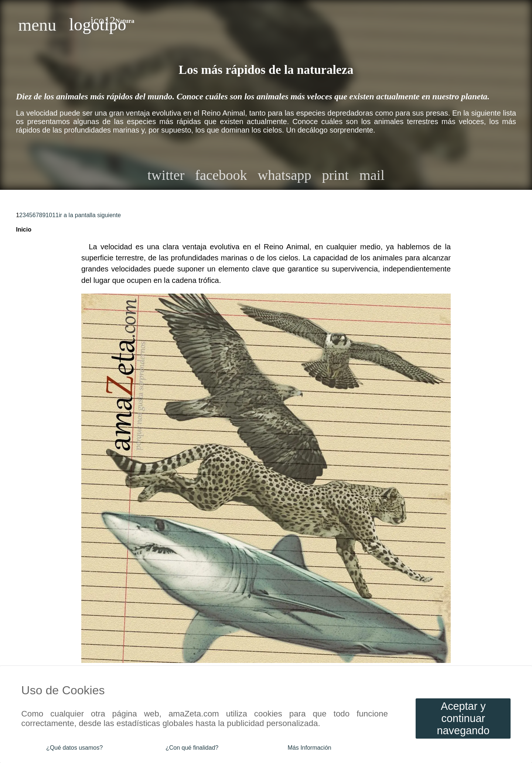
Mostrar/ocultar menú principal (37, 25)
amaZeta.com (98, 25)
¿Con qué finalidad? (192, 748)
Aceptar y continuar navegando (463, 718)
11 (55, 215)
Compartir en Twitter (166, 175)
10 (49, 215)
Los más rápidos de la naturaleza (266, 70)
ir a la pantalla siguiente (90, 215)
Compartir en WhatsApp (285, 175)
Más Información (309, 748)
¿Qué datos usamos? (74, 748)
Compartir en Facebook (221, 175)
